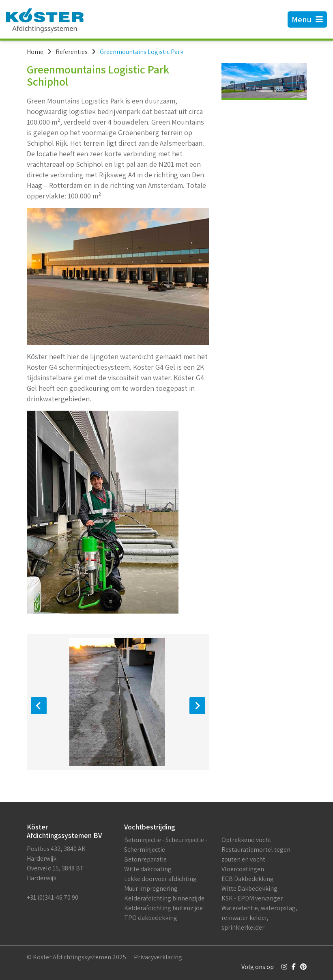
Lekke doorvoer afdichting (160, 879)
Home (35, 52)
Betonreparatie (145, 859)
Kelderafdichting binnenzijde (164, 898)
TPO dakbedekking (151, 918)
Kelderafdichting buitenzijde (163, 908)
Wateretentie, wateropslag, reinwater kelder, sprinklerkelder (259, 918)
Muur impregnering (151, 888)
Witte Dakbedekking (249, 888)
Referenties (72, 52)
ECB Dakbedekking (248, 879)
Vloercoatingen (243, 869)
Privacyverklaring (158, 957)
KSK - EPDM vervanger (252, 898)
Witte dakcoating (148, 869)
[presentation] (39, 706)
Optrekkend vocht (246, 840)
